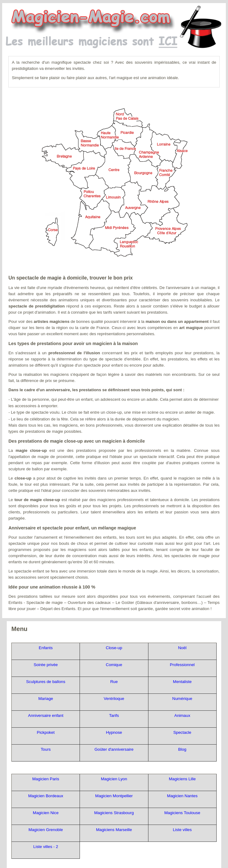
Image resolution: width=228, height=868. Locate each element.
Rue (114, 682)
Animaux (182, 715)
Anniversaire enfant (46, 715)
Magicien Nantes (182, 796)
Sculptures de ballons (46, 682)
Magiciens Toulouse (182, 813)
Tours (46, 749)
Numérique (182, 699)
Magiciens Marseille (114, 830)
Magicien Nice (46, 813)
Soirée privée (46, 665)
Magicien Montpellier (114, 796)
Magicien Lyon (114, 779)
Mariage (46, 699)
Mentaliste (182, 682)
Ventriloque (114, 699)
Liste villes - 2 (46, 847)
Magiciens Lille (182, 779)
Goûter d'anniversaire (114, 749)
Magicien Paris (46, 779)
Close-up (114, 648)
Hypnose (114, 732)
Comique (114, 665)
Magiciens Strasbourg (114, 813)
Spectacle (182, 732)
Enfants (46, 648)
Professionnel (182, 665)
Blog (182, 749)
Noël (182, 648)
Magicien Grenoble (46, 830)
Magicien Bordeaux (46, 796)
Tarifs (114, 715)
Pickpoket (46, 732)
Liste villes (182, 830)
